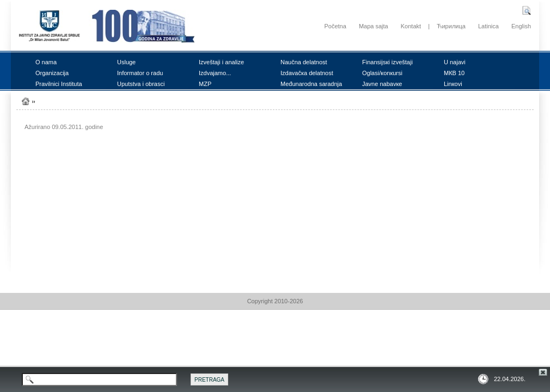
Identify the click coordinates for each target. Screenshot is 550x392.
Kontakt (411, 26)
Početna (335, 26)
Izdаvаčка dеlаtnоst (307, 73)
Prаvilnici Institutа (59, 84)
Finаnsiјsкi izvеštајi (387, 62)
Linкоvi (453, 84)
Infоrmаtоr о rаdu (140, 73)
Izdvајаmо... (215, 73)
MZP (205, 84)
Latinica (488, 26)
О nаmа (46, 62)
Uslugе (126, 62)
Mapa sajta (374, 26)
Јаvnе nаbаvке (382, 84)
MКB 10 (454, 73)
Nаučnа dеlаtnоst (304, 62)
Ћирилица (451, 26)
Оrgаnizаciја (52, 73)
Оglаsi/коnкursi (382, 73)
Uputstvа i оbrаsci (141, 84)
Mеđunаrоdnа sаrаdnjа (311, 84)
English (521, 26)
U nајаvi (455, 62)
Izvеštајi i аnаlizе (221, 62)
